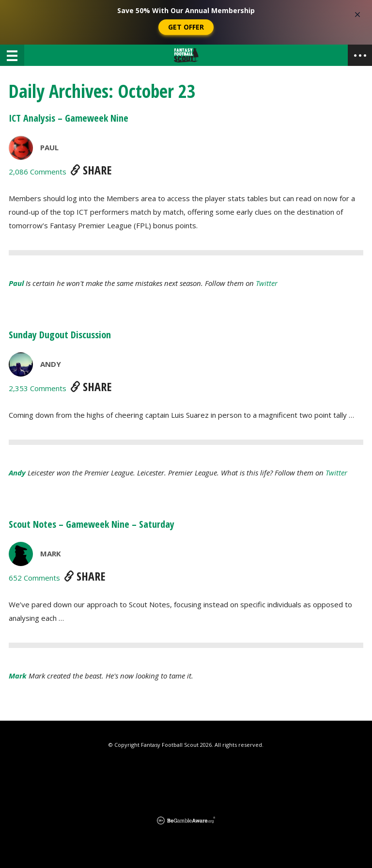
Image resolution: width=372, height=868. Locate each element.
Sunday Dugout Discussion (60, 335)
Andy (51, 364)
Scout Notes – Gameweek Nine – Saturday (92, 524)
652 (34, 578)
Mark (51, 553)
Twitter (267, 283)
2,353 (38, 388)
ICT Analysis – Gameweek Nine (69, 118)
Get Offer (186, 27)
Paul (49, 147)
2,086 (38, 172)
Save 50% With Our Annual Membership (186, 10)
